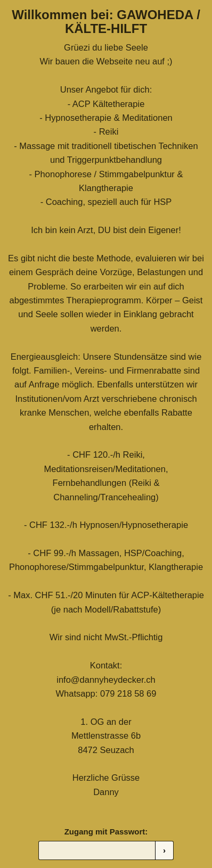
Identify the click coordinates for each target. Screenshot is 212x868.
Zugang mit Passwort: (106, 832)
